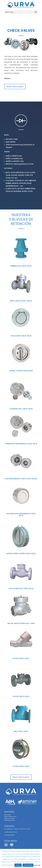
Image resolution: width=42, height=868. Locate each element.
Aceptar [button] (18, 865)
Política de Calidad (9, 820)
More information (15, 86)
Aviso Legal (7, 815)
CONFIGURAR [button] (28, 865)
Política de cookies (9, 818)
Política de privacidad (10, 816)
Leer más (37, 865)
